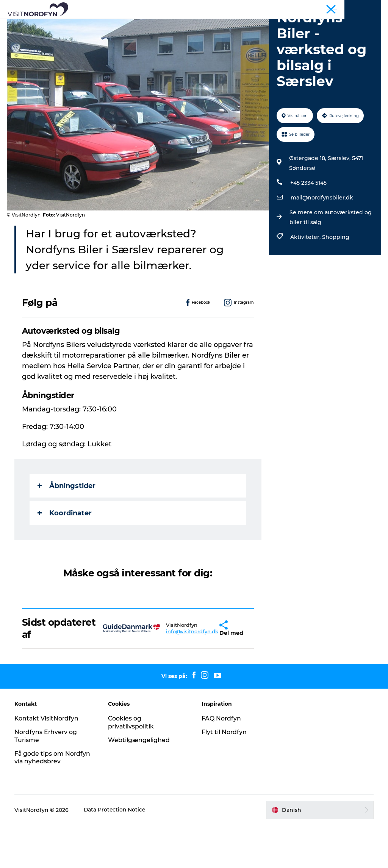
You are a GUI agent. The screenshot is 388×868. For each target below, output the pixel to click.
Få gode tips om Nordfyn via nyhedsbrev (53, 801)
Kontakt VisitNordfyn (48, 762)
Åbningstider (67, 529)
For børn (235, 24)
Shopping (335, 280)
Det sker (199, 24)
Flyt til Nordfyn (224, 775)
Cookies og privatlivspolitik (132, 766)
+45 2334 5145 (308, 226)
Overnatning (166, 32)
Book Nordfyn (279, 24)
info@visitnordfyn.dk (171, 675)
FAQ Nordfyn (221, 762)
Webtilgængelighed (139, 783)
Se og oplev (106, 24)
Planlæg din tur (218, 32)
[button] (200, 672)
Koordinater (65, 556)
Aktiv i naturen (155, 24)
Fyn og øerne (366, 7)
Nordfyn (283, 7)
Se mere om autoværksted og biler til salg (330, 261)
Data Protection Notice (116, 853)
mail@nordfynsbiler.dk (322, 241)
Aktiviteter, (306, 280)
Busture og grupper (322, 7)
